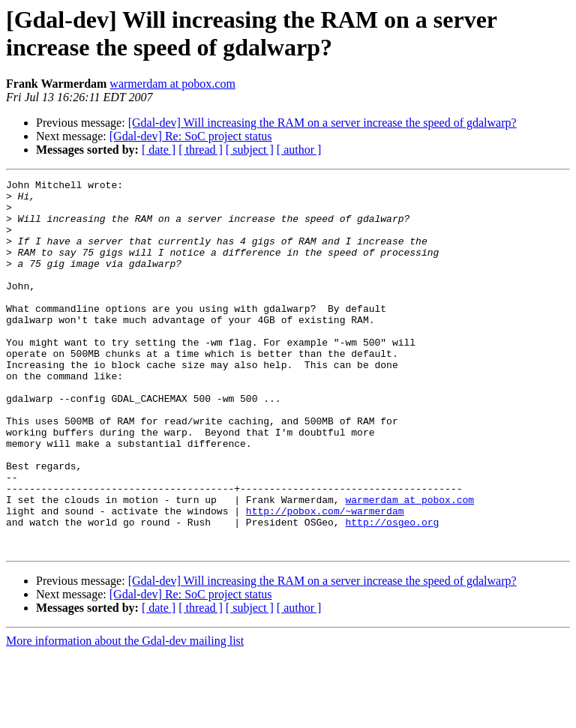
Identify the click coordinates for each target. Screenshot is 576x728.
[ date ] (159, 150)
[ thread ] (201, 150)
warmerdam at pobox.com (172, 84)
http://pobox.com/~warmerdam (325, 578)
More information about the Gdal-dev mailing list (125, 715)
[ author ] (299, 150)
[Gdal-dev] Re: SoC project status (191, 136)
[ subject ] (250, 150)
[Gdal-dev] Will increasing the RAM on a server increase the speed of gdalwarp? (322, 123)
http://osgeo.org (392, 592)
